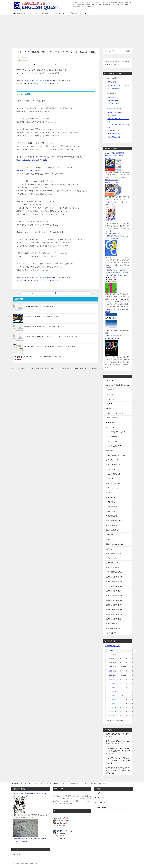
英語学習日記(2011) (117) (114, 591)
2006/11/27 (113, 679)
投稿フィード (101, 798)
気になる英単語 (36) (113, 530)
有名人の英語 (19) (112, 525)
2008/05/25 (113, 687)
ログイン (100, 793)
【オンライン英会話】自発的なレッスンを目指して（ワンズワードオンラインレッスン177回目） (51, 337)
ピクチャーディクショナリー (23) (117, 483)
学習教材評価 (112, 82)
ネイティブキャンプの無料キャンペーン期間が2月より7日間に (42, 317)
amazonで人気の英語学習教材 (115, 153)
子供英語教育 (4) (112, 507)
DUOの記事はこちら (112, 180)
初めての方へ (88, 13)
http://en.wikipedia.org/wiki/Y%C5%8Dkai (32, 160)
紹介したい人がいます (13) (115, 544)
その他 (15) (110, 479)
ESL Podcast (112, 97)
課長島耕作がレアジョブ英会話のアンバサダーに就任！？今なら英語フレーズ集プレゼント (50, 346)
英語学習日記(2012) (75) (114, 595)
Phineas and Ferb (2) (113, 418)
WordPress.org (101, 807)
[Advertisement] (72, 30)
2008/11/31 (113, 691)
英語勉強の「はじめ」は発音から (118, 85)
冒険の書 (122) (111, 497)
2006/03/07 (113, 667)
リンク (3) (109, 493)
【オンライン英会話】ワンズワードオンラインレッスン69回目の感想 (34, 369)
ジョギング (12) (111, 469)
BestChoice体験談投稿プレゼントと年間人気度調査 (39, 307)
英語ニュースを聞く (114, 89)
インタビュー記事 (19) (113, 441)
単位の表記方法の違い (115, 137)
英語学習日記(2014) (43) (114, 605)
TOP (28, 783)
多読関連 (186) (111, 502)
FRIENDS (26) (111, 390)
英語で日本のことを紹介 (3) (115, 553)
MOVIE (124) (110, 408)
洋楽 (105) (109, 535)
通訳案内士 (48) (111, 633)
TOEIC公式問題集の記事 (113, 336)
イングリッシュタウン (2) (114, 437)
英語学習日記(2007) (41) (114, 572)
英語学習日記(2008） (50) (114, 577)
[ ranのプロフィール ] (64, 821)
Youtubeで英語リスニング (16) (116, 432)
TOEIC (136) (110, 427)
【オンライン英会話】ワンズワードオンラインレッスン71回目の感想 (78, 369)
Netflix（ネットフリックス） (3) (116, 413)
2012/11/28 (113, 712)
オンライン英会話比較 (43, 13)
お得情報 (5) (110, 451)
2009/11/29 (113, 708)
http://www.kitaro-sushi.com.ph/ (28, 171)
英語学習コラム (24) (113, 563)
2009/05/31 (113, 700)
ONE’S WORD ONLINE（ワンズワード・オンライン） (39, 84)
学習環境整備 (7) (112, 516)
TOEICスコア (65, 838)
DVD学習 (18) (111, 380)
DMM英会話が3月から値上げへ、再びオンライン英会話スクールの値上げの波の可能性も (118, 751)
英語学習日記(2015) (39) (114, 610)
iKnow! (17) (110, 394)
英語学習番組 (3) (112, 624)
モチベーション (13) (113, 488)
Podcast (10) (110, 422)
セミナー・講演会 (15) (113, 474)
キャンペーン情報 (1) (113, 465)
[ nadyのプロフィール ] (65, 831)
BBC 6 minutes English (115, 100)
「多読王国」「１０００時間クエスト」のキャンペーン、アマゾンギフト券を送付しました (118, 761)
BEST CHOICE (112, 64)
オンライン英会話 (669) (114, 446)
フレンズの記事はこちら (113, 234)
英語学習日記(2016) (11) (114, 614)
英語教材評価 (75, 13)
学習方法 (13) (111, 511)
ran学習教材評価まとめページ (115, 156)
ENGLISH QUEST (19, 13)
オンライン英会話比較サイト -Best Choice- (41, 80)
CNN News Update (113, 104)
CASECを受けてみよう (115, 130)
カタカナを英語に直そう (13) (115, 455)
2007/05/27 (113, 683)
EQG (30, 13)
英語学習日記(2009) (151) (114, 582)
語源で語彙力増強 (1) (113, 628)
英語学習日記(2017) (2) (114, 619)
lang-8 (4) (109, 404)
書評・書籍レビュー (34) (114, 521)
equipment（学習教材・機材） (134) (118, 385)
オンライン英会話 (22, 60)
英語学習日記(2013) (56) (114, 600)
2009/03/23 (113, 695)
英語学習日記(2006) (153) (114, 567)
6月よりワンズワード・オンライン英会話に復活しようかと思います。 (44, 356)
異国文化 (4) (110, 539)
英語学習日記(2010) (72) (114, 586)
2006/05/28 (113, 671)
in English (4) (110, 399)
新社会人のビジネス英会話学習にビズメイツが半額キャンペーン (42, 327)
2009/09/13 (113, 704)
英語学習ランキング (61, 13)
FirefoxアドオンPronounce (116, 112)
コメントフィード (102, 802)
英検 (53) (109, 549)
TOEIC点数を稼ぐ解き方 (115, 134)
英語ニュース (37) (112, 558)
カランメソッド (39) (113, 460)
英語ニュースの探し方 (115, 116)
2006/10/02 (113, 675)
